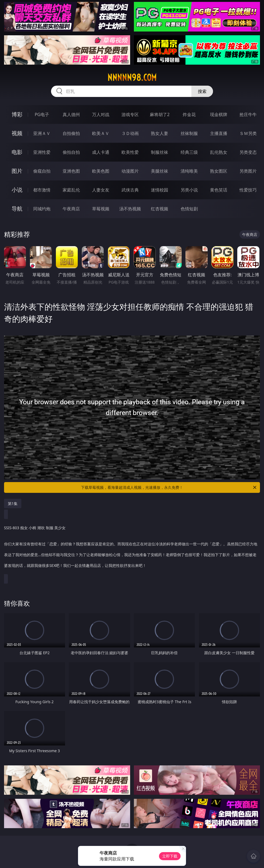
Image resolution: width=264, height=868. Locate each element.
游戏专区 (130, 114)
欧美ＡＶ (101, 133)
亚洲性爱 (42, 152)
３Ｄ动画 (130, 133)
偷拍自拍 (71, 152)
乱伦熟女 (219, 152)
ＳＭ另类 (248, 133)
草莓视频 (101, 209)
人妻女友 (101, 190)
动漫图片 (130, 171)
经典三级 (189, 152)
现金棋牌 (219, 114)
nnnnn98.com (132, 78)
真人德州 (71, 114)
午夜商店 (71, 209)
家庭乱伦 (71, 190)
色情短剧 (189, 209)
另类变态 (248, 152)
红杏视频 (160, 209)
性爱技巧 (248, 190)
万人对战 (101, 114)
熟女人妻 (160, 133)
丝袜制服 (189, 133)
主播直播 (219, 133)
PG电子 (42, 114)
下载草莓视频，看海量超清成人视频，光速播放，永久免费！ (169, 487)
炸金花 (189, 114)
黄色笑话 (219, 190)
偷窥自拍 (42, 171)
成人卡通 (101, 152)
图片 (17, 171)
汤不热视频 (130, 209)
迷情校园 (160, 190)
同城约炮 (42, 209)
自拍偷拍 (71, 133)
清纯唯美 (189, 171)
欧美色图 (101, 171)
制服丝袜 (160, 152)
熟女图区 (219, 171)
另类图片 (248, 171)
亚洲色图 (71, 171)
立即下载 (170, 856)
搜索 (202, 91)
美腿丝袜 (160, 171)
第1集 (13, 503)
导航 (17, 209)
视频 (17, 133)
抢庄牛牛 (248, 114)
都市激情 (42, 190)
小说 (17, 190)
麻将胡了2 (160, 114)
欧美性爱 (130, 152)
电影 (17, 152)
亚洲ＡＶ (42, 133)
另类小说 (189, 190)
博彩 (17, 114)
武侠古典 (130, 190)
